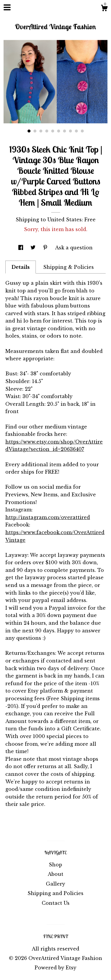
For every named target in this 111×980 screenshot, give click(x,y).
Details (21, 267)
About (55, 874)
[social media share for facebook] (21, 248)
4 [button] (47, 131)
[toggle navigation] (7, 7)
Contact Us (56, 903)
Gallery (55, 884)
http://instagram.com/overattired (48, 517)
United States (65, 220)
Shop (55, 865)
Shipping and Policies (55, 893)
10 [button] (82, 131)
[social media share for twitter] (34, 248)
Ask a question (74, 248)
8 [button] (70, 131)
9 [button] (76, 131)
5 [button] (53, 131)
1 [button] (29, 131)
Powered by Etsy (55, 968)
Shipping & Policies (69, 267)
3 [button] (41, 131)
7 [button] (65, 131)
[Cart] (104, 9)
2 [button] (35, 131)
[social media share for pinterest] (46, 248)
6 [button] (59, 131)
